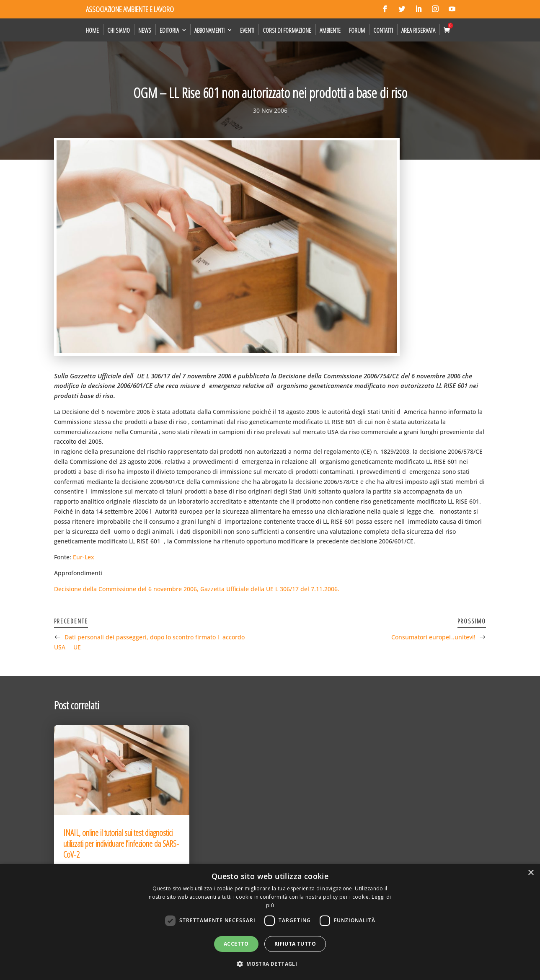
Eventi (247, 30)
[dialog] (270, 922)
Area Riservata (418, 30)
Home (92, 30)
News (145, 30)
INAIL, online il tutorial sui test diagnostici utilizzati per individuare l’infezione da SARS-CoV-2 (121, 844)
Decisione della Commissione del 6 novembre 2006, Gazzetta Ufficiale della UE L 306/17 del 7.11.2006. (197, 589)
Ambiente (330, 30)
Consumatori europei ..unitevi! (433, 637)
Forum (357, 30)
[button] (270, 964)
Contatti (383, 30)
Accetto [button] (236, 944)
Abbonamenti (209, 30)
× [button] (531, 873)
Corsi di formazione (287, 30)
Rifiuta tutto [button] (295, 944)
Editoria (169, 30)
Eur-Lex (84, 557)
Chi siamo (119, 30)
